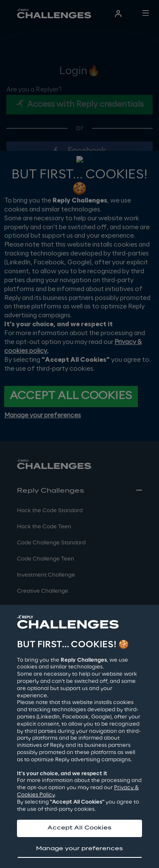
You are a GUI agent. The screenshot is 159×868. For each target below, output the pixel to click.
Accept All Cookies (79, 828)
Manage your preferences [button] (79, 849)
